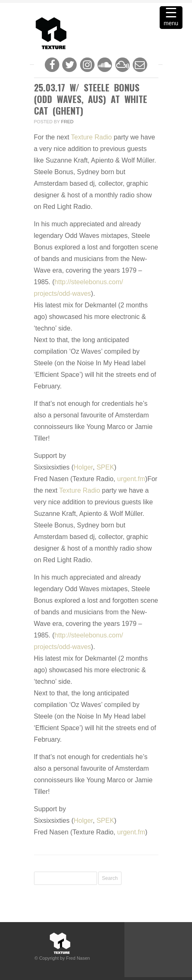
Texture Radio (91, 137)
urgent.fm (131, 479)
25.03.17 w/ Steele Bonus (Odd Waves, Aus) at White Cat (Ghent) (91, 99)
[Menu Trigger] (171, 18)
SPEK (106, 467)
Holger (83, 467)
